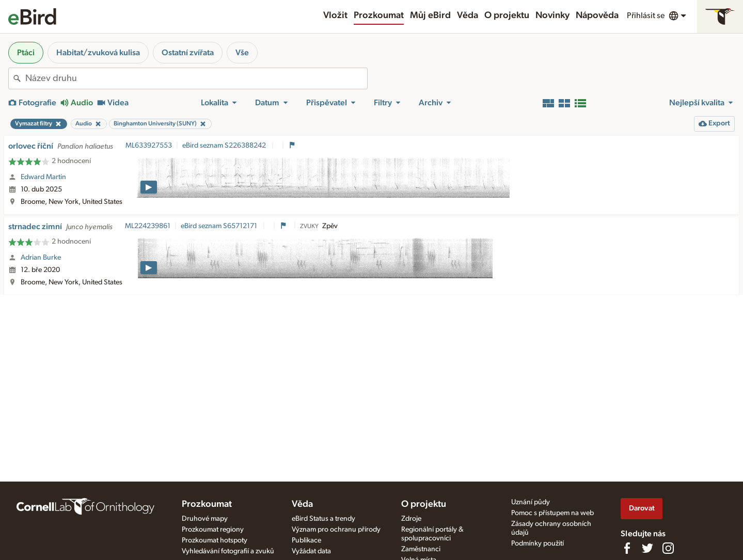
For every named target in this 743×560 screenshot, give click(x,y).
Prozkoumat (379, 15)
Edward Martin (43, 177)
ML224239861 (148, 226)
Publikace (306, 540)
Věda (468, 15)
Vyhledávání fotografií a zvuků (228, 551)
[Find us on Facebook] (627, 548)
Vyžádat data (311, 551)
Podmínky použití (538, 543)
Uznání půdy (531, 502)
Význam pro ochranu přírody (336, 530)
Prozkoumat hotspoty (215, 540)
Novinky (552, 15)
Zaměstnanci (421, 549)
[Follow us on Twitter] (647, 548)
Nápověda (597, 15)
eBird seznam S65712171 (220, 226)
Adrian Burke (41, 258)
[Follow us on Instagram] (668, 548)
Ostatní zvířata (188, 53)
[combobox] (196, 78)
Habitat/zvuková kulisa (98, 53)
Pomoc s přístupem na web (552, 513)
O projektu (507, 15)
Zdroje (411, 519)
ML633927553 (149, 146)
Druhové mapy (205, 519)
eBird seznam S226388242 (225, 146)
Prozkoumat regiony (213, 530)
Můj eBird (430, 15)
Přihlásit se (646, 15)
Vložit (335, 15)
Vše (242, 53)
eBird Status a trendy (323, 519)
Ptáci (26, 53)
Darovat (642, 508)
